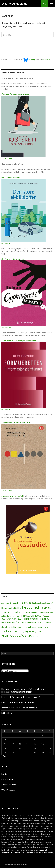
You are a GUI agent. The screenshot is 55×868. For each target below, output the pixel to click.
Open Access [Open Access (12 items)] (43, 616)
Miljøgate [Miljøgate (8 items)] (28, 616)
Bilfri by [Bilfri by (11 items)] (18, 603)
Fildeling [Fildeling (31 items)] (44, 608)
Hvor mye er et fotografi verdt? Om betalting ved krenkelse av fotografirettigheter (24, 690)
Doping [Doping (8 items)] (4, 608)
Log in (4, 774)
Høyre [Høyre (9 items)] (51, 613)
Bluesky (29, 60)
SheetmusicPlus (33, 852)
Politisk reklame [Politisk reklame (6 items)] (32, 623)
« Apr (4, 756)
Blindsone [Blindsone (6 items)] (36, 603)
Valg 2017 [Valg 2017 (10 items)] (28, 632)
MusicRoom (47, 852)
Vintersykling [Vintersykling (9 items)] (15, 636)
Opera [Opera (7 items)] (4, 619)
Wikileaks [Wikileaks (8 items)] (34, 636)
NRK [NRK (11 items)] (35, 616)
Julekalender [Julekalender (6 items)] (9, 616)
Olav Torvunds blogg (14, 4)
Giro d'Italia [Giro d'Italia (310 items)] (11, 612)
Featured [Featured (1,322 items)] (30, 607)
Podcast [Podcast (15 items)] (11, 622)
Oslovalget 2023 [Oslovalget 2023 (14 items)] (15, 619)
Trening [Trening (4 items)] (21, 632)
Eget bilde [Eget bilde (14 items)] (12, 608)
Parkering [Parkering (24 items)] (33, 619)
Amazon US (42, 850)
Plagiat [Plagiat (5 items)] (4, 623)
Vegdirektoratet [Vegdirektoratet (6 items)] (40, 632)
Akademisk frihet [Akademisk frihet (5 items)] (8, 603)
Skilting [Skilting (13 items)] (14, 627)
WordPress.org (8, 790)
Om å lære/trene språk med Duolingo (18, 702)
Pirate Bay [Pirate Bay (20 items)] (44, 619)
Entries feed (7, 779)
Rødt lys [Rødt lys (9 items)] (42, 622)
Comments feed (9, 785)
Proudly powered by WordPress (15, 864)
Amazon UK (7, 852)
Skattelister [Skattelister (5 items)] (6, 627)
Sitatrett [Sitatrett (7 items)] (49, 623)
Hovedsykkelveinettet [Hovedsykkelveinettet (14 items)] (37, 613)
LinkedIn (46, 60)
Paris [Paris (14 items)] (25, 619)
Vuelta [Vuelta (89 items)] (25, 635)
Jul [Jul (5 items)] (3, 616)
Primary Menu (51, 4)
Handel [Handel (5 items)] (24, 613)
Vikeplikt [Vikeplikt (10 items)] (5, 636)
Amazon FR (19, 852)
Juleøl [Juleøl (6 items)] (17, 616)
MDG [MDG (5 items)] (22, 616)
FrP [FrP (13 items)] (51, 608)
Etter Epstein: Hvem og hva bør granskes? (21, 697)
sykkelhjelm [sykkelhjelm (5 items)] (23, 627)
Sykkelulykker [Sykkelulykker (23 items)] (35, 627)
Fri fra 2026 (7, 713)
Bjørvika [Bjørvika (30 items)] (27, 603)
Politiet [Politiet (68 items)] (20, 622)
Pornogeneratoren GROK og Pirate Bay (20, 708)
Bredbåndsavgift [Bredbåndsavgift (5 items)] (47, 603)
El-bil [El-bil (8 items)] (19, 608)
